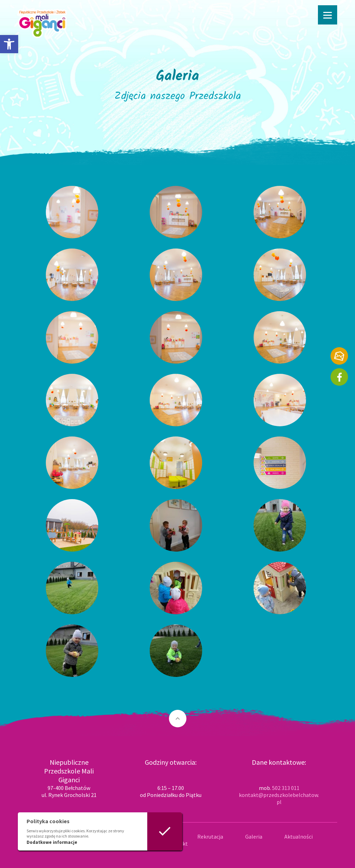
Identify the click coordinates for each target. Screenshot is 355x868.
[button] (9, 44)
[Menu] (328, 15)
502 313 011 (286, 788)
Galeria (254, 836)
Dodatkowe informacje (52, 842)
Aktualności (299, 836)
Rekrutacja (210, 836)
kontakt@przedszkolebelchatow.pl (279, 798)
